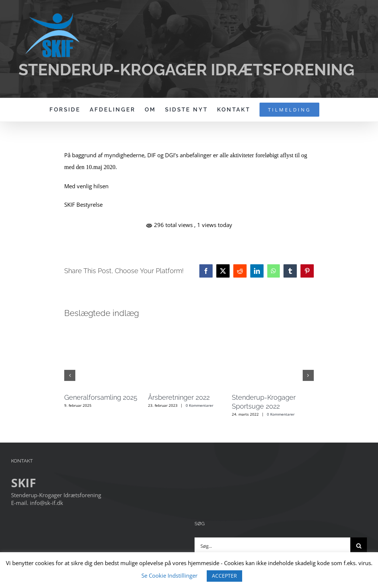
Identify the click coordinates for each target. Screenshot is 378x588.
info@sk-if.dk (47, 503)
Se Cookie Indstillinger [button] (169, 575)
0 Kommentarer (200, 405)
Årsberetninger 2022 (179, 397)
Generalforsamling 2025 (101, 397)
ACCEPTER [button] (224, 576)
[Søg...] (272, 546)
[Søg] (359, 546)
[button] (70, 375)
